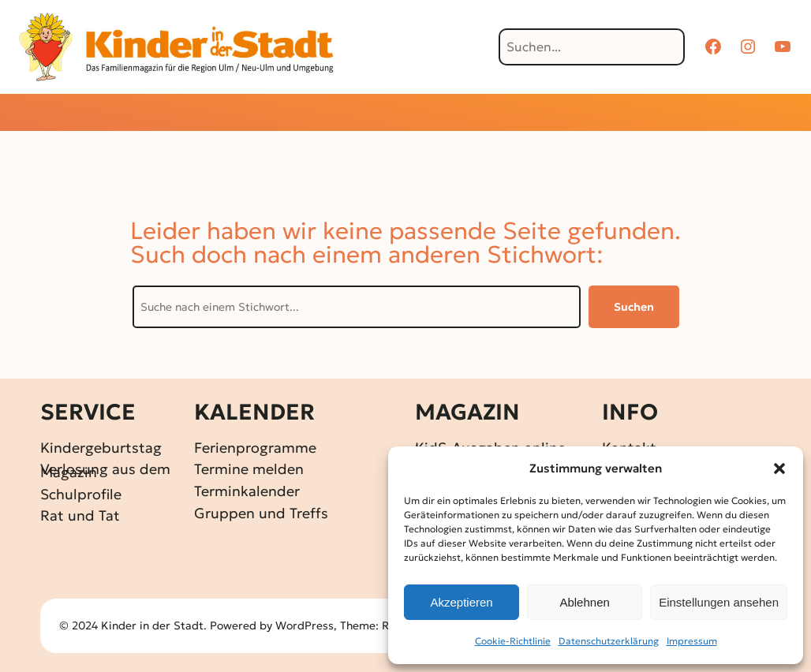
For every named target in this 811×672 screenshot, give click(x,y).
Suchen (634, 307)
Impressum (692, 641)
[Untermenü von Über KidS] (631, 114)
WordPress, (308, 625)
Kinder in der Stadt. (154, 625)
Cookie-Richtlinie (513, 641)
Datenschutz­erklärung (609, 641)
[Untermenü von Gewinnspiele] (378, 114)
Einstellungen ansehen (719, 602)
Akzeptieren (461, 602)
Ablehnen (584, 602)
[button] (779, 469)
